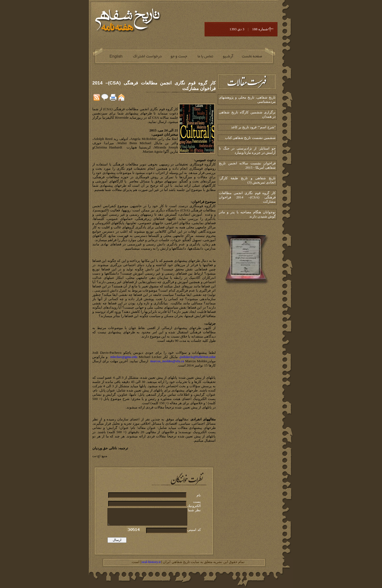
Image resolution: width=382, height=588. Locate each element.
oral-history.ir (151, 562)
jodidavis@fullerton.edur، (197, 357)
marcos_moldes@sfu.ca (167, 361)
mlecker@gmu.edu (124, 357)
